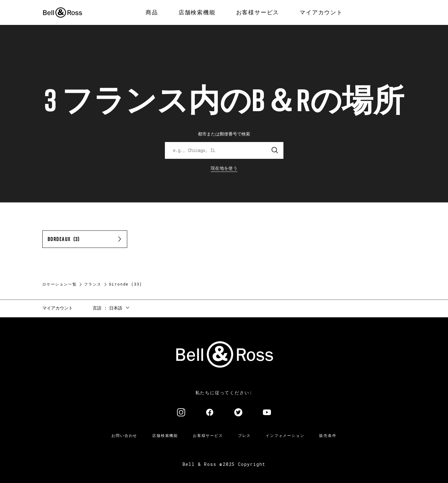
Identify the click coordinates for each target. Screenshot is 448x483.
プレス (244, 435)
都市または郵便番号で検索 (224, 134)
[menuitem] (152, 12)
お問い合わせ (124, 435)
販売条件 (328, 435)
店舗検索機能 (165, 435)
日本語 (116, 308)
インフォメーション (285, 435)
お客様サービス (208, 435)
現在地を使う (224, 168)
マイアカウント (58, 308)
